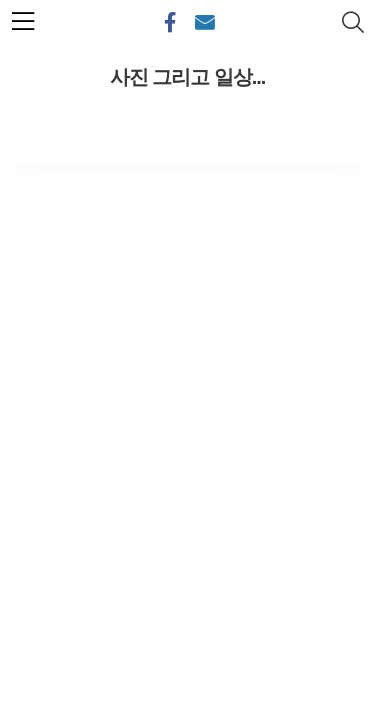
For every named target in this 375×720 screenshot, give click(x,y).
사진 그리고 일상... (188, 77)
